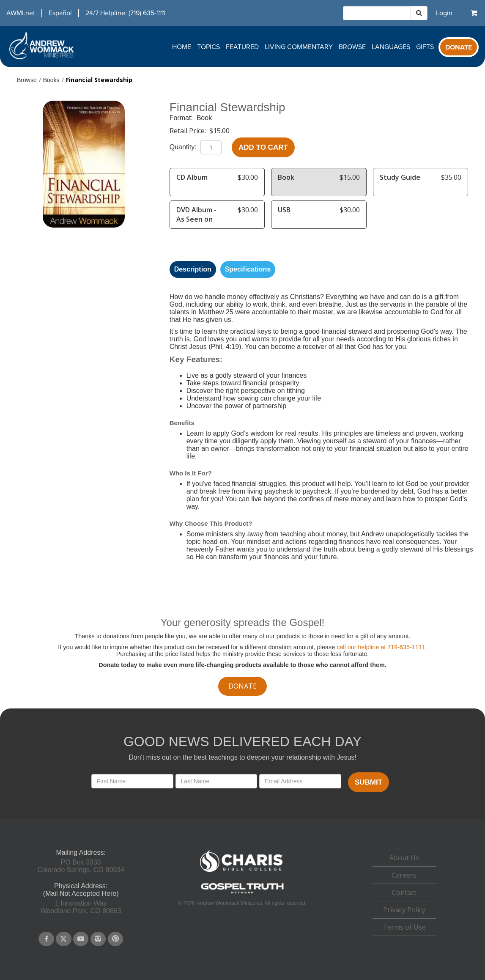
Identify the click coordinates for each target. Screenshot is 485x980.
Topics (208, 47)
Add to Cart (263, 147)
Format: (182, 118)
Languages (391, 47)
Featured (242, 47)
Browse (352, 47)
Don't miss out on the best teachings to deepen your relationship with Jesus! (242, 757)
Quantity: (184, 147)
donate (242, 686)
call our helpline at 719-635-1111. (382, 647)
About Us (404, 858)
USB (284, 210)
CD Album (192, 177)
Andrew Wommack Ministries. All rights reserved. (252, 903)
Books (51, 80)
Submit (369, 782)
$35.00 (451, 177)
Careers (404, 875)
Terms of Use (404, 927)
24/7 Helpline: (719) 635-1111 (125, 13)
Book (204, 118)
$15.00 (219, 131)
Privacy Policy (404, 910)
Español (60, 13)
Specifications (248, 269)
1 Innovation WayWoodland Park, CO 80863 (81, 907)
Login (444, 13)
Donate (459, 47)
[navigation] (82, 13)
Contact (404, 892)
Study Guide (400, 177)
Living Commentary (299, 47)
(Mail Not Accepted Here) (81, 894)
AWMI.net (21, 13)
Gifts (425, 47)
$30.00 (248, 177)
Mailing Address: (81, 852)
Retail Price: (189, 131)
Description (193, 269)
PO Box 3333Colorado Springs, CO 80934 (81, 866)
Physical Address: (81, 886)
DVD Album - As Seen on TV (196, 219)
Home (182, 47)
